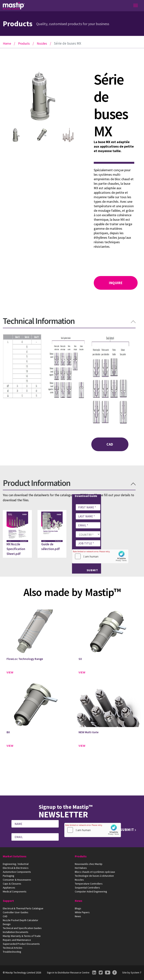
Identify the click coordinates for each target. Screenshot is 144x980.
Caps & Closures (12, 884)
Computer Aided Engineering (91, 891)
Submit (92, 570)
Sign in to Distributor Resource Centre (68, 972)
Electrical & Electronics (16, 868)
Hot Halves (81, 868)
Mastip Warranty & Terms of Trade (22, 936)
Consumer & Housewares (17, 880)
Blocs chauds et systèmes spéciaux (95, 872)
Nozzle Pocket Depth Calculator (21, 920)
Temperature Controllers (89, 884)
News (79, 901)
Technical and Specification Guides (22, 928)
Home (7, 43)
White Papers (82, 912)
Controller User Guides (16, 912)
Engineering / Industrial (16, 864)
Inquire (116, 283)
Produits (81, 856)
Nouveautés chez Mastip (89, 864)
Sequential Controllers (87, 888)
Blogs (78, 908)
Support (8, 901)
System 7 (136, 972)
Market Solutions (15, 856)
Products (24, 43)
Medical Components (15, 891)
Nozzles (42, 43)
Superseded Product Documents (21, 944)
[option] (42, 97)
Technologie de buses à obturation (94, 876)
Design (7, 924)
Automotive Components (17, 872)
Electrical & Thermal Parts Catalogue (23, 908)
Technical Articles (13, 948)
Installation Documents (16, 932)
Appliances (9, 888)
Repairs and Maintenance (17, 940)
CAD (110, 444)
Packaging (9, 876)
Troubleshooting (12, 952)
